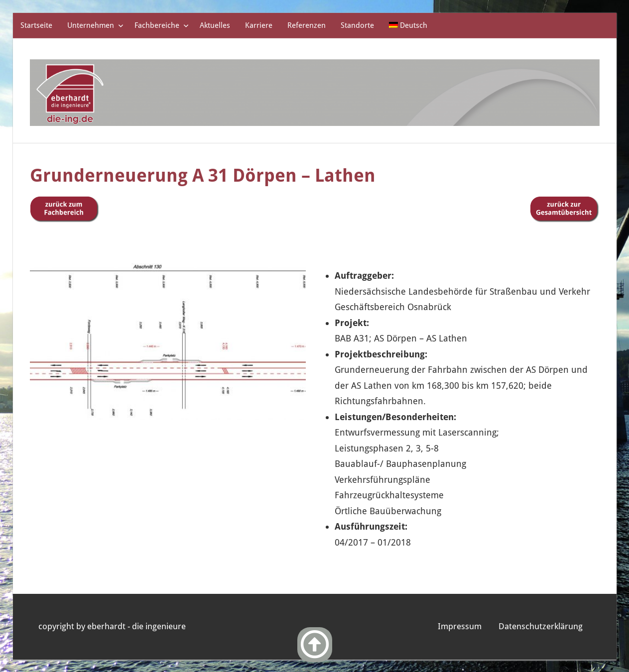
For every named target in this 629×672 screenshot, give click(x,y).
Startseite (36, 25)
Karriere (259, 25)
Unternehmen (95, 25)
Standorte (357, 25)
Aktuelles (215, 25)
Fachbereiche (162, 25)
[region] (168, 337)
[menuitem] (408, 25)
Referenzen (307, 25)
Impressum (460, 626)
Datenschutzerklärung (541, 626)
